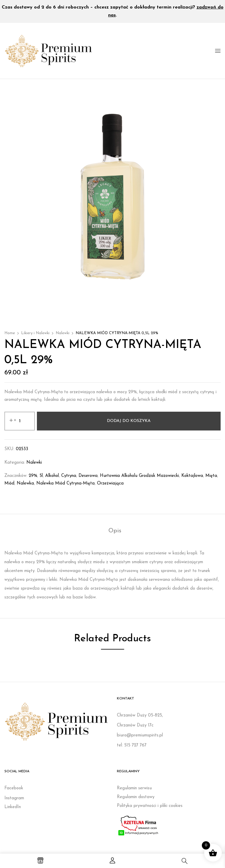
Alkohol (52, 476)
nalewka (25, 483)
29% (33, 476)
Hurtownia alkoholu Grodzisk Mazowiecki (139, 476)
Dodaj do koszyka (129, 421)
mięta (211, 476)
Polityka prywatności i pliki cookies (150, 806)
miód (9, 483)
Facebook (14, 788)
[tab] (115, 532)
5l (41, 476)
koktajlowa (192, 476)
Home (10, 333)
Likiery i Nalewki (35, 333)
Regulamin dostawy (136, 797)
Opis (115, 531)
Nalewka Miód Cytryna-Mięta (65, 483)
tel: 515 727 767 (132, 745)
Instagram (14, 798)
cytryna (69, 476)
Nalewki (63, 333)
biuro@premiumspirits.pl (140, 735)
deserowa (88, 476)
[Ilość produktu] (20, 421)
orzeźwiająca (110, 483)
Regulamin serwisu (134, 788)
